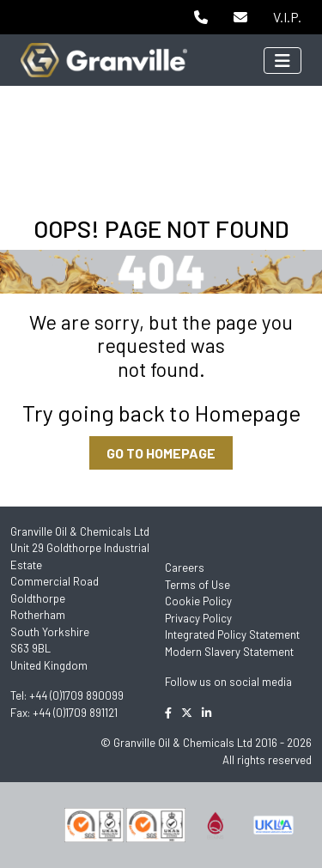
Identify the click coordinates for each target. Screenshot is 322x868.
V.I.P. (287, 17)
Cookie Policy (198, 601)
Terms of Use (197, 585)
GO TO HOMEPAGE (161, 453)
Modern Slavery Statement (229, 652)
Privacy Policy (198, 618)
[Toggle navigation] (283, 61)
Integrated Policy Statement (232, 634)
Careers (185, 568)
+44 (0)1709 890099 (76, 695)
